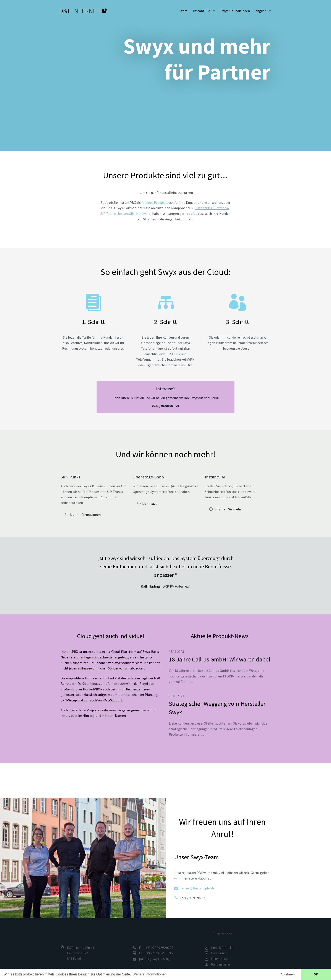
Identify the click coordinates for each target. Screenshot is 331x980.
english (261, 11)
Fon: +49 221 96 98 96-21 (156, 948)
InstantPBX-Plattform (212, 208)
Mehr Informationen (85, 515)
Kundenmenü (221, 964)
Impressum (219, 953)
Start (183, 11)
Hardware (143, 214)
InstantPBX (202, 11)
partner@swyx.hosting (154, 959)
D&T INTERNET (83, 11)
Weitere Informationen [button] (149, 974)
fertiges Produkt (154, 202)
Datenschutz (220, 959)
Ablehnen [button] (288, 974)
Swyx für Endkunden (235, 11)
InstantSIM (126, 214)
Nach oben (224, 934)
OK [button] (316, 974)
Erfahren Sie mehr (228, 509)
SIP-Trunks (108, 214)
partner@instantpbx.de (197, 888)
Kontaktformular (222, 948)
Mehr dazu (150, 504)
